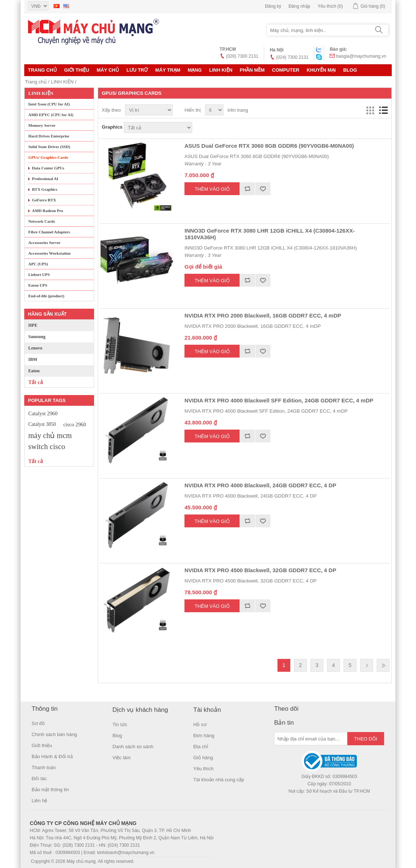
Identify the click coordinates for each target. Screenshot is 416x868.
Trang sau (367, 665)
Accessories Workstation (49, 253)
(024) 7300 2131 (292, 57)
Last (383, 665)
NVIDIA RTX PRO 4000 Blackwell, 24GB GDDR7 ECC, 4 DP (260, 485)
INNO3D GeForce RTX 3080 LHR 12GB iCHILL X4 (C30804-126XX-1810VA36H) (270, 234)
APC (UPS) (38, 264)
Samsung (37, 337)
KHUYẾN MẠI (321, 70)
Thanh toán (44, 767)
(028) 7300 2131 (242, 56)
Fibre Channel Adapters (49, 232)
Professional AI (45, 179)
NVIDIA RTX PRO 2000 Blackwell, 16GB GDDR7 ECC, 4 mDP (263, 315)
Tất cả (36, 382)
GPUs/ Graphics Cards (48, 157)
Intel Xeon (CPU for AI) (49, 104)
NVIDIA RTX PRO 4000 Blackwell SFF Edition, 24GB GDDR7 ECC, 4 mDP (279, 400)
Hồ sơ (200, 724)
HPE (33, 325)
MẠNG (195, 70)
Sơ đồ (38, 723)
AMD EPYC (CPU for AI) (51, 115)
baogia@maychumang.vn (361, 56)
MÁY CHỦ (108, 70)
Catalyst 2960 (43, 413)
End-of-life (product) (46, 296)
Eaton (34, 371)
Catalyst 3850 (42, 424)
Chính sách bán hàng (54, 734)
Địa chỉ (201, 747)
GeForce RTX (44, 200)
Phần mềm (252, 70)
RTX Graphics (45, 189)
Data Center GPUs (48, 168)
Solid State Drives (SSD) (49, 147)
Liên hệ (39, 801)
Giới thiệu (77, 70)
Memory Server (42, 125)
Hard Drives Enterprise (49, 136)
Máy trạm (168, 70)
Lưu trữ (137, 70)
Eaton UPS (38, 285)
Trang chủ (42, 70)
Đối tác (39, 779)
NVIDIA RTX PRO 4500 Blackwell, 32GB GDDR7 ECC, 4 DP (260, 570)
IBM (33, 359)
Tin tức (120, 724)
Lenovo (35, 348)
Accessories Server (44, 243)
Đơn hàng (204, 736)
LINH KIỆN (221, 70)
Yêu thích (203, 769)
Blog (350, 70)
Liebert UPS (39, 275)
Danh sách (383, 110)
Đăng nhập (299, 6)
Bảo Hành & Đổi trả (52, 756)
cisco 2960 (75, 424)
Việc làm (121, 758)
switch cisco (47, 446)
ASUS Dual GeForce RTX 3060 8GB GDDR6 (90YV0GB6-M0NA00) (269, 146)
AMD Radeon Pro (48, 211)
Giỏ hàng (203, 758)
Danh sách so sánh (133, 747)
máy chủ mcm (50, 435)
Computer (286, 70)
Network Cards (42, 221)
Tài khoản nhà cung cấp (219, 780)
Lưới (370, 110)
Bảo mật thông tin (50, 790)
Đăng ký (273, 6)
